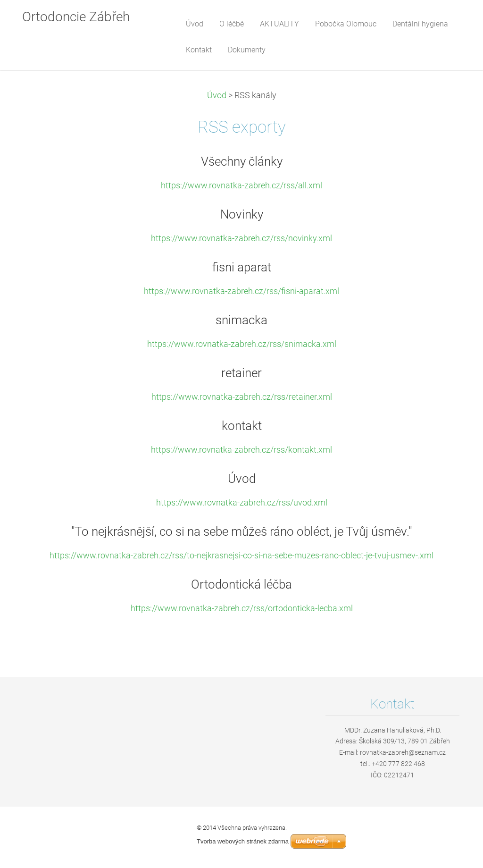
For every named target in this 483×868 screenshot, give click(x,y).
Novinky (242, 214)
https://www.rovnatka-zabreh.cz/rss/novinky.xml (241, 238)
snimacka (241, 320)
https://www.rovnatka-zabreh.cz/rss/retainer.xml (242, 397)
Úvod (217, 95)
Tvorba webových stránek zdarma (243, 841)
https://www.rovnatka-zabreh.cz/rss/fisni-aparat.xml (241, 291)
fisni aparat (242, 267)
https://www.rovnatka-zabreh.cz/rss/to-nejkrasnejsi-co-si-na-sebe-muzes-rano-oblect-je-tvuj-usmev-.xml (241, 556)
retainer (241, 373)
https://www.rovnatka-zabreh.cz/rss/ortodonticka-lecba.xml (242, 608)
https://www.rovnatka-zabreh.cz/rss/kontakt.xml (241, 450)
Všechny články (242, 161)
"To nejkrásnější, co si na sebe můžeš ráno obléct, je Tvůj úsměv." (241, 531)
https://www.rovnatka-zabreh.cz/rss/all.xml (241, 185)
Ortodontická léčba (241, 584)
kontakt (242, 426)
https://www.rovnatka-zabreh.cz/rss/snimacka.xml (242, 344)
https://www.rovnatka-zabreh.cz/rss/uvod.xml (242, 503)
